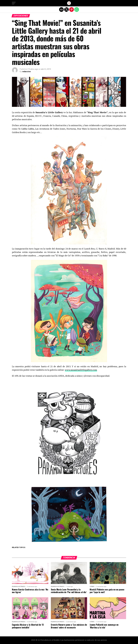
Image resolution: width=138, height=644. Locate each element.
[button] (14, 3)
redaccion (26, 72)
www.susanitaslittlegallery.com (81, 370)
